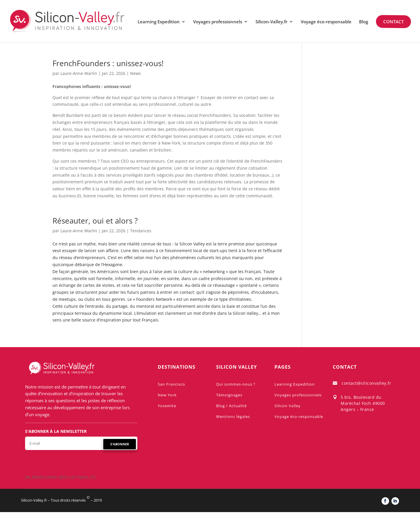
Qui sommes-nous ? (236, 384)
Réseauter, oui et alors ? (95, 221)
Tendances (141, 231)
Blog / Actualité (231, 406)
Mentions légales (233, 416)
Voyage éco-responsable (326, 22)
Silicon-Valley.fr (271, 22)
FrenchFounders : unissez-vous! (108, 63)
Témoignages (229, 395)
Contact (393, 22)
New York (167, 395)
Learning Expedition (159, 22)
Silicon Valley (288, 406)
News (135, 73)
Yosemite (167, 406)
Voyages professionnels (218, 22)
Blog (364, 22)
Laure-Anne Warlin (79, 73)
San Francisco (171, 384)
